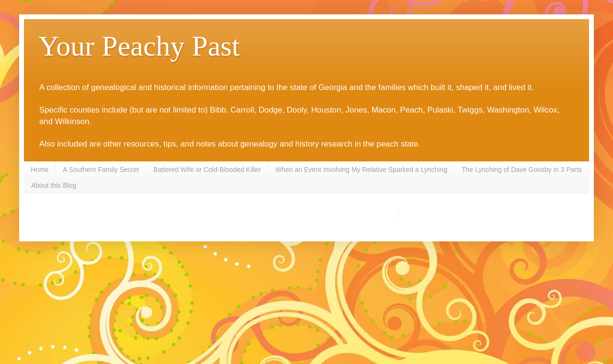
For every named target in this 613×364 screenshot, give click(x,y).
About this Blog (54, 185)
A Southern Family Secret (101, 170)
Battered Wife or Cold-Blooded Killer (207, 170)
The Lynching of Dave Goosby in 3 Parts (522, 170)
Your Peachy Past (139, 46)
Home (40, 170)
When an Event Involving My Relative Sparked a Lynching (361, 170)
